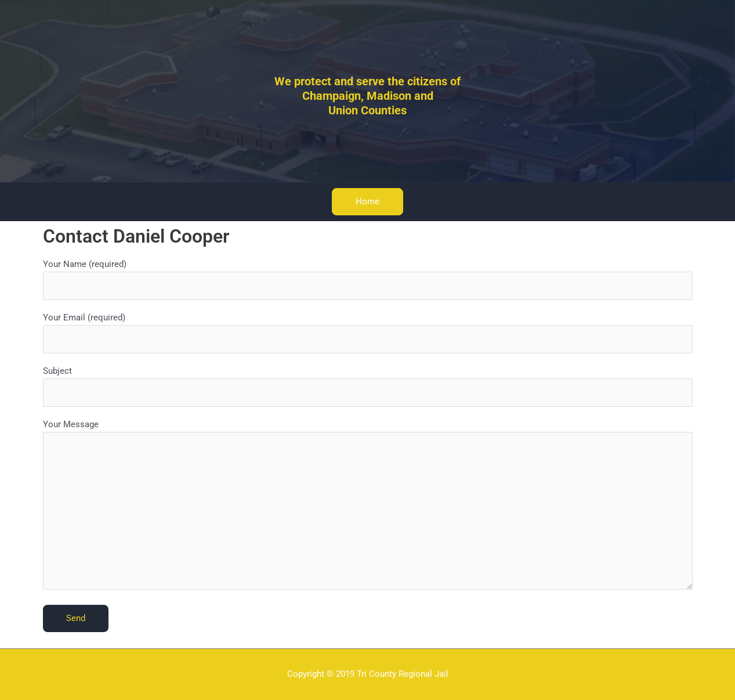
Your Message (368, 507)
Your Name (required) (368, 279)
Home (367, 201)
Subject (368, 386)
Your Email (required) (368, 333)
